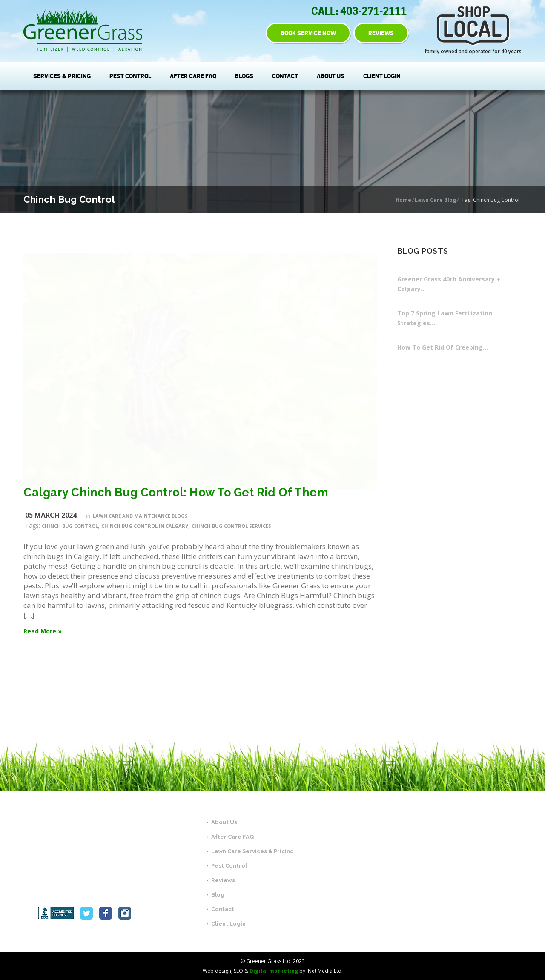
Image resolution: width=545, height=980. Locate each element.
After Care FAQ (193, 76)
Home (403, 200)
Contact (285, 76)
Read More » (43, 631)
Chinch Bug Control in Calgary (145, 526)
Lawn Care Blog (435, 200)
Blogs (244, 76)
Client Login (382, 76)
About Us (331, 76)
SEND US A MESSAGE (434, 894)
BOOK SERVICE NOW (307, 33)
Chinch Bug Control (70, 526)
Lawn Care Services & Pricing (250, 851)
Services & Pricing (62, 76)
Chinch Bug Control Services (231, 526)
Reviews (221, 880)
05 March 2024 (51, 515)
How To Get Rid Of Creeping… (443, 347)
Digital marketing (274, 971)
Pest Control (130, 76)
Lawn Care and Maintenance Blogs (140, 516)
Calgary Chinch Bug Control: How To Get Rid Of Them (176, 492)
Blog (215, 895)
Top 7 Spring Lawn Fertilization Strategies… (445, 318)
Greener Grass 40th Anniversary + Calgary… (449, 284)
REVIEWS (381, 33)
